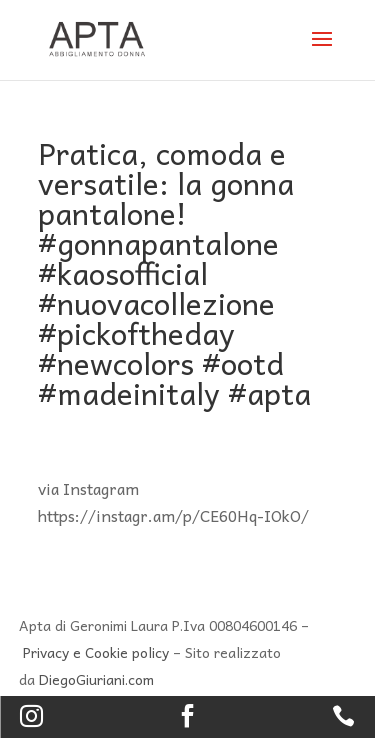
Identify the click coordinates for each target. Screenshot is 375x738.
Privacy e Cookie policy (96, 652)
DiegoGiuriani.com (96, 679)
